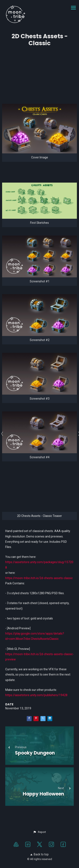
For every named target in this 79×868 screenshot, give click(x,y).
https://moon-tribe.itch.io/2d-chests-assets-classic (39, 578)
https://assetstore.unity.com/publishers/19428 (36, 695)
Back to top (39, 854)
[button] (39, 832)
